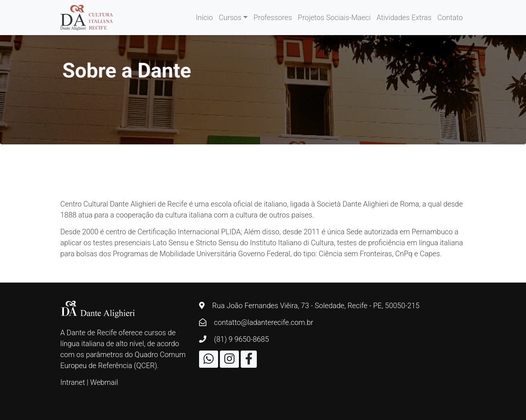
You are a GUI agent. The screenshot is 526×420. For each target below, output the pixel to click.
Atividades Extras (404, 18)
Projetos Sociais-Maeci (334, 18)
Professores (273, 18)
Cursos (230, 18)
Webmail (104, 382)
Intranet (73, 382)
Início (204, 18)
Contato (450, 18)
